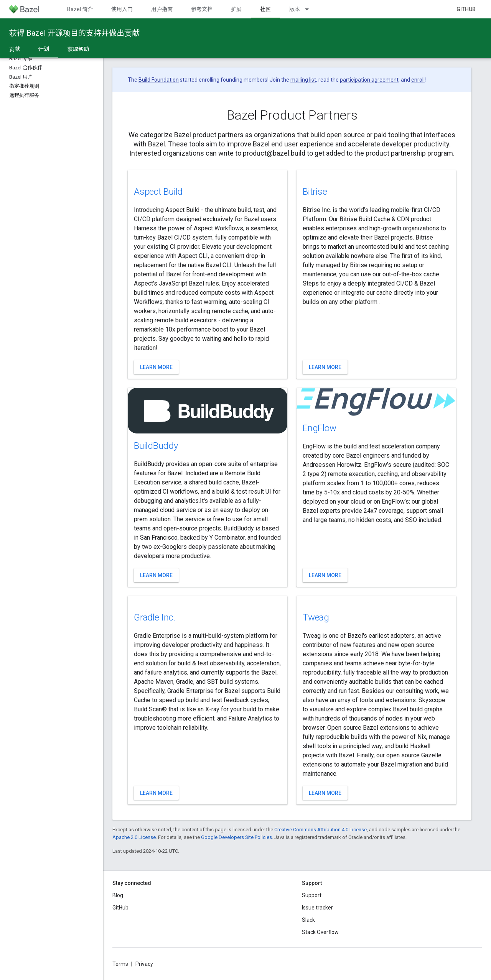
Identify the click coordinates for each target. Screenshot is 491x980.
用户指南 (162, 9)
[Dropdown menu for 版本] (310, 9)
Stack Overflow (320, 932)
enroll (418, 80)
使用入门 (122, 9)
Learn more (156, 367)
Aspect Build (158, 192)
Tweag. (317, 617)
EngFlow (319, 428)
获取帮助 (78, 49)
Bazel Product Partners (292, 115)
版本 (295, 9)
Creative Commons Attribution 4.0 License (320, 830)
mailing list (303, 80)
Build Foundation (159, 80)
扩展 (236, 9)
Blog (118, 895)
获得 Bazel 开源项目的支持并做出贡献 (74, 33)
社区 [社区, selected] (265, 9)
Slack (308, 920)
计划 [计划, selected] (44, 49)
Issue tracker (317, 908)
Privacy (144, 964)
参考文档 (202, 9)
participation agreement (369, 80)
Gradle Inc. (154, 617)
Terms (120, 964)
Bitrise (315, 192)
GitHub (466, 9)
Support (312, 895)
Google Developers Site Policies (236, 837)
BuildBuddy (156, 446)
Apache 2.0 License (134, 837)
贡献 (15, 49)
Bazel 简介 (80, 9)
